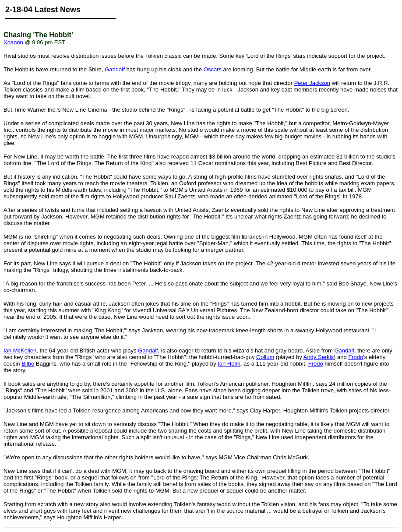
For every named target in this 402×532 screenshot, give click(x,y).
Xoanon (13, 42)
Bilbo (28, 364)
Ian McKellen (20, 351)
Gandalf (115, 69)
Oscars (213, 69)
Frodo (356, 357)
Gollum (265, 357)
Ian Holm (229, 364)
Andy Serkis (319, 357)
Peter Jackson (312, 83)
